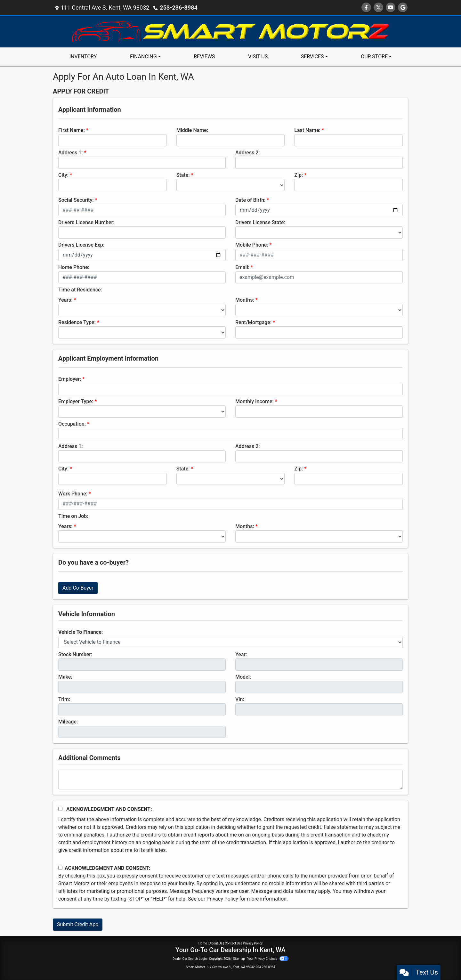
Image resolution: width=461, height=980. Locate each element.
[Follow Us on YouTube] (391, 8)
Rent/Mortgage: (253, 322)
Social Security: (76, 200)
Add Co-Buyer (78, 588)
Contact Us (233, 943)
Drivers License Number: (86, 222)
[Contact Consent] (60, 868)
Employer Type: (76, 401)
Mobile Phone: (252, 245)
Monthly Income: (255, 401)
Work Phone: (73, 494)
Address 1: (70, 153)
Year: (241, 654)
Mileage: (68, 722)
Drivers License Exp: (81, 245)
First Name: (72, 130)
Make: (65, 677)
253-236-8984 (178, 8)
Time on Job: (73, 516)
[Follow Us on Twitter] (378, 8)
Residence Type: (77, 322)
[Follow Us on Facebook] (366, 8)
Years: (65, 300)
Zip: (299, 175)
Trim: (64, 699)
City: (63, 175)
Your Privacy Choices (268, 959)
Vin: (240, 699)
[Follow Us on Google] (403, 8)
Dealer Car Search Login (190, 959)
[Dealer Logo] (230, 31)
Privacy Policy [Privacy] (253, 943)
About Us (216, 943)
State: (183, 175)
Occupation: (72, 424)
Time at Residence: (80, 290)
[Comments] (230, 780)
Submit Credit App (78, 924)
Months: (245, 300)
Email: (242, 267)
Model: (243, 677)
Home (203, 943)
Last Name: (307, 130)
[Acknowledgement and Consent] (60, 809)
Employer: (70, 379)
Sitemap (239, 959)
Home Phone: (74, 267)
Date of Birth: (250, 200)
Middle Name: (192, 130)
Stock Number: (75, 654)
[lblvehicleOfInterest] (230, 642)
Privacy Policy (222, 899)
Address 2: (247, 153)
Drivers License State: (260, 222)
